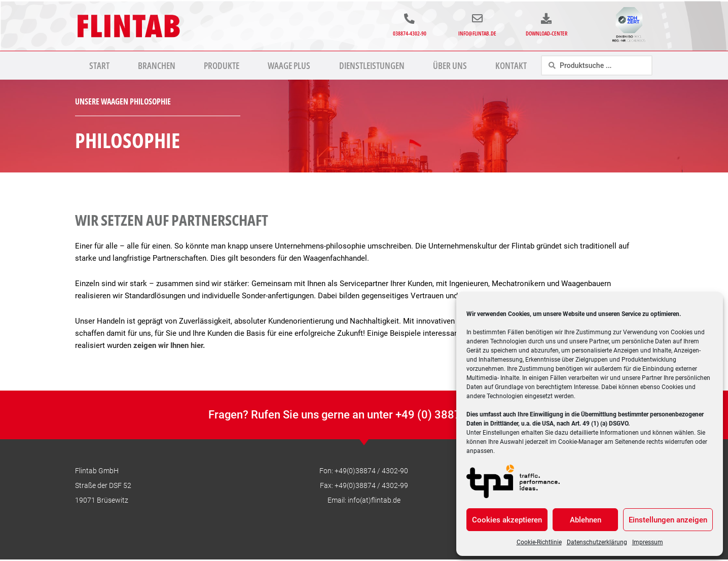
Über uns (450, 65)
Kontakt (511, 65)
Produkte (222, 65)
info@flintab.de (478, 33)
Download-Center (547, 33)
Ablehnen (586, 520)
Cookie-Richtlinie (539, 542)
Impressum (648, 542)
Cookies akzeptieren (507, 520)
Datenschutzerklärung (597, 542)
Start (99, 65)
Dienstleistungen (372, 65)
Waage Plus (289, 65)
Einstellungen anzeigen (668, 520)
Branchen (157, 65)
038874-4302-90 (410, 33)
